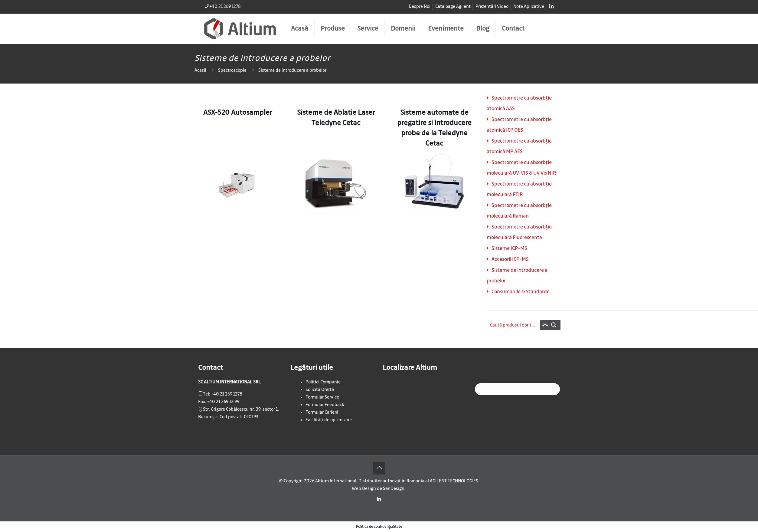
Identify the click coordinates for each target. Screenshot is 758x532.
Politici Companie (323, 382)
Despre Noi (420, 7)
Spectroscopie (232, 71)
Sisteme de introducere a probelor (292, 71)
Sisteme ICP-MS (509, 248)
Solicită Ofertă (320, 390)
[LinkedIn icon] (379, 499)
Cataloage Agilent (453, 7)
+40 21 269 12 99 (223, 402)
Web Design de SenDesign (379, 489)
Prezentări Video (492, 7)
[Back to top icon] (379, 468)
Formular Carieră (322, 412)
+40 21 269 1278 (227, 394)
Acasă (200, 71)
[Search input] (514, 325)
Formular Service (322, 397)
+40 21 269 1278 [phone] (225, 7)
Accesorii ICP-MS (510, 259)
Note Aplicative (529, 7)
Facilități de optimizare (329, 420)
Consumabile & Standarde (521, 292)
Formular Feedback (325, 405)
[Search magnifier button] (555, 325)
